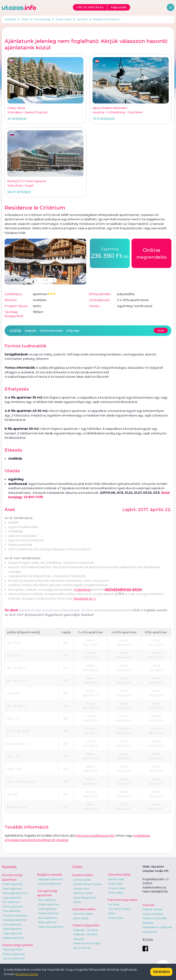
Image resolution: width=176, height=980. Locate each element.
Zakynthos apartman (51, 927)
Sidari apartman (48, 922)
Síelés (25, 19)
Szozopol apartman (50, 884)
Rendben (161, 972)
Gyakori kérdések (153, 914)
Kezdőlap (10, 19)
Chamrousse (116, 918)
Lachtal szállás (82, 880)
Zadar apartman (13, 929)
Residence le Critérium (107, 19)
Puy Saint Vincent (120, 909)
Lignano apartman (14, 958)
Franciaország (42, 19)
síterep (73, 331)
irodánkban (83, 589)
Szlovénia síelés (119, 874)
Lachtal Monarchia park (88, 884)
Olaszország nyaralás (17, 945)
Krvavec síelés (117, 888)
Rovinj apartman (13, 907)
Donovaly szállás (83, 914)
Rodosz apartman (49, 904)
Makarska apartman (15, 920)
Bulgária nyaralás (50, 874)
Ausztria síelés (82, 875)
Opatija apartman (13, 938)
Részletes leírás (27, 974)
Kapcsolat (148, 905)
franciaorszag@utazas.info (95, 835)
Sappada (78, 939)
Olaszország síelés (86, 925)
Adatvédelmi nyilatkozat (157, 927)
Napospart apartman (51, 879)
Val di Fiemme (82, 948)
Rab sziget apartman (15, 893)
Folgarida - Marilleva (85, 934)
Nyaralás (9, 867)
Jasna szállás (81, 918)
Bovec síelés (116, 893)
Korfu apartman (48, 918)
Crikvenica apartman (15, 916)
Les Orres (114, 904)
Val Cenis (82, 19)
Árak (161, 330)
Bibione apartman (14, 954)
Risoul (112, 913)
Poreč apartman (12, 889)
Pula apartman (12, 911)
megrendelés (152, 253)
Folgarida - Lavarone (85, 930)
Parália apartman (48, 913)
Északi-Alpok (64, 19)
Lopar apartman (12, 898)
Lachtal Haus (81, 889)
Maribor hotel (116, 879)
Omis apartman (12, 924)
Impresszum (150, 932)
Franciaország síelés (122, 900)
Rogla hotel (115, 884)
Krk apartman (11, 902)
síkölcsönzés (51, 331)
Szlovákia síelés (84, 909)
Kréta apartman (48, 909)
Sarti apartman (47, 900)
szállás (15, 331)
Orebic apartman (13, 884)
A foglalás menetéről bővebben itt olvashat (36, 840)
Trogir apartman (13, 933)
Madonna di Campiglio (87, 943)
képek (31, 331)
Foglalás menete (153, 909)
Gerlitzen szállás (83, 893)
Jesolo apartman (13, 949)
